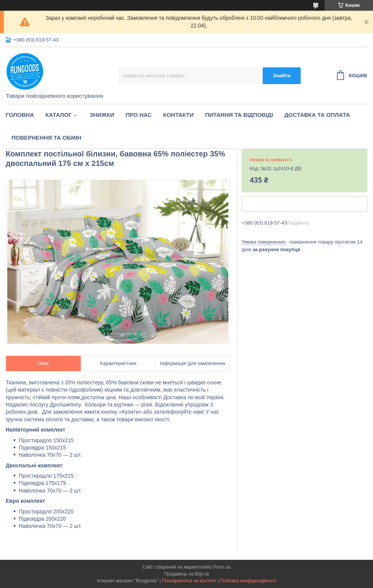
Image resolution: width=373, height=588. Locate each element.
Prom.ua (222, 567)
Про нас (139, 115)
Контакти (179, 115)
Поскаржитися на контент (189, 581)
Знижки (102, 115)
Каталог (58, 115)
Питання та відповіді (239, 115)
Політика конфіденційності (248, 581)
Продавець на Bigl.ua (186, 574)
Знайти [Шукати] (282, 76)
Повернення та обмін (46, 138)
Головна (20, 115)
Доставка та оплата (317, 115)
